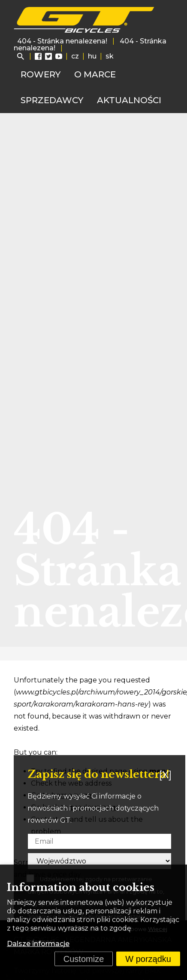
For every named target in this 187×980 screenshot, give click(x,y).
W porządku (148, 959)
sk (110, 56)
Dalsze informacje (38, 944)
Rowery (41, 74)
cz (75, 56)
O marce (95, 74)
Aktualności (129, 100)
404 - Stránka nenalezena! (62, 41)
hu (92, 56)
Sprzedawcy (52, 100)
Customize (84, 959)
